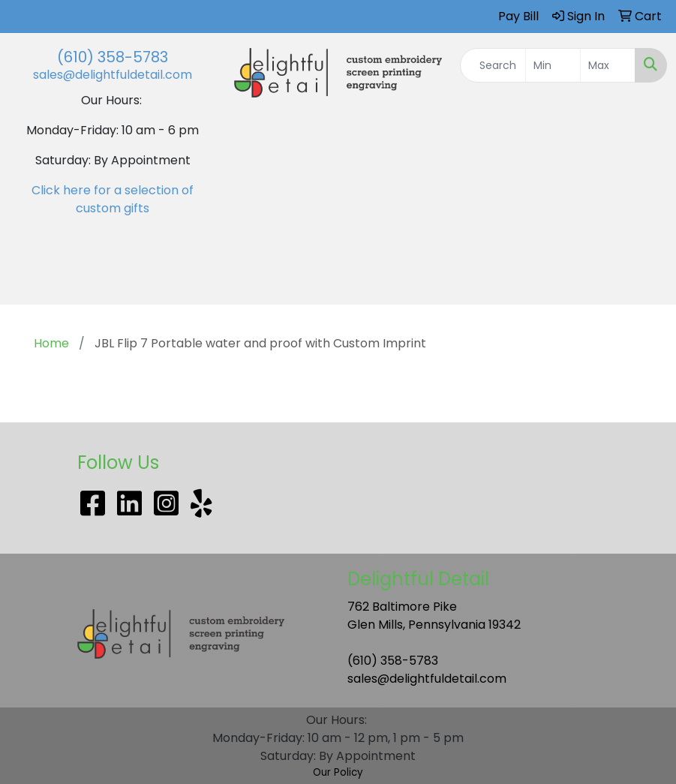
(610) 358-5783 (113, 57)
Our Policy (338, 772)
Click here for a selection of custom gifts (113, 199)
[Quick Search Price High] (608, 65)
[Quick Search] (493, 65)
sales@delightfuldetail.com (113, 75)
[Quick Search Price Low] (553, 65)
